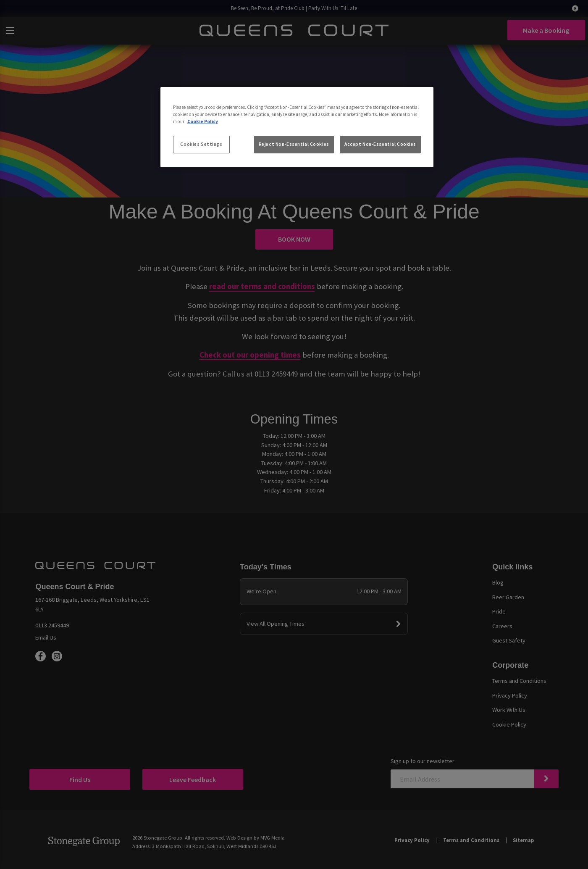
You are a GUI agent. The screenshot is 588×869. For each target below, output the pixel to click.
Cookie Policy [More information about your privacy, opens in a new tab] (203, 121)
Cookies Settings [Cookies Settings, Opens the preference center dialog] (201, 144)
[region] (297, 127)
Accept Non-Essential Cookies (380, 144)
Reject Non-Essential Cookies (294, 144)
